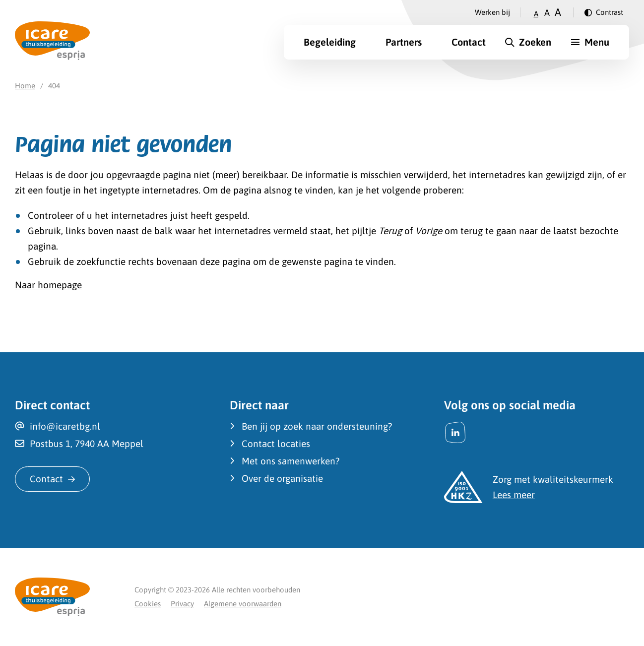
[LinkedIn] (455, 432)
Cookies (148, 604)
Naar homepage (48, 285)
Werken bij (492, 12)
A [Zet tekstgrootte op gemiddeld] (547, 13)
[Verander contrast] (604, 12)
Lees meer (514, 495)
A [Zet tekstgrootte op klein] (536, 14)
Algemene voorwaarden (243, 604)
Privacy (182, 604)
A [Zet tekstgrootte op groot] (558, 12)
